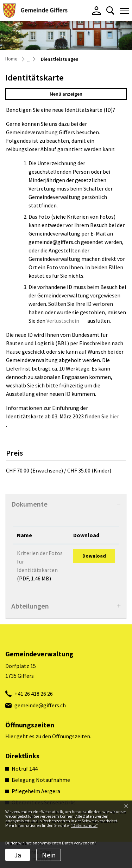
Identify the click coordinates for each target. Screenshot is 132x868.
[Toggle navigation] (125, 11)
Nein (49, 855)
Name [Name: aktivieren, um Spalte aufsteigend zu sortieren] (24, 535)
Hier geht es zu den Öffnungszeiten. (48, 736)
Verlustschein (66, 321)
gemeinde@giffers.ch (40, 705)
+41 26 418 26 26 (34, 694)
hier (118, 416)
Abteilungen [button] (30, 606)
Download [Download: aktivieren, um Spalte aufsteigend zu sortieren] (86, 535)
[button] (110, 11)
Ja (18, 855)
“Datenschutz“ (84, 825)
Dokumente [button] (29, 504)
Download (94, 556)
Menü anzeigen (66, 94)
